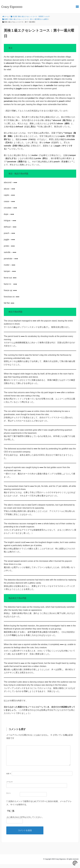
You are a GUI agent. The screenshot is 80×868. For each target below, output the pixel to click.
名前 (9, 778)
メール (9, 786)
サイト (9, 797)
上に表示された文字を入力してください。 (25, 821)
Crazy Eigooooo (12, 7)
